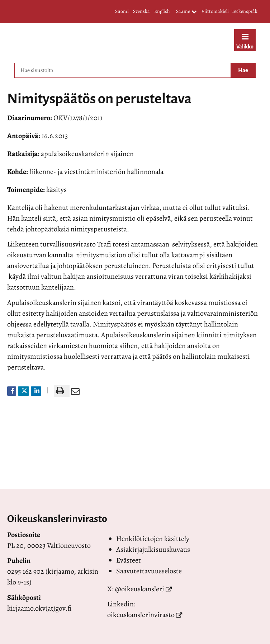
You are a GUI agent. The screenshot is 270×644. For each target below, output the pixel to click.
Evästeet (129, 560)
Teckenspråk (245, 11)
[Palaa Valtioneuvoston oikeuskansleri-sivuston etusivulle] (111, 41)
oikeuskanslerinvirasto (141, 615)
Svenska (141, 11)
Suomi (122, 11)
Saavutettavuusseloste (149, 571)
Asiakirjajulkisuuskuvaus (153, 549)
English (162, 11)
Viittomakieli (215, 11)
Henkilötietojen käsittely (153, 539)
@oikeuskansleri (140, 589)
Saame (186, 12)
